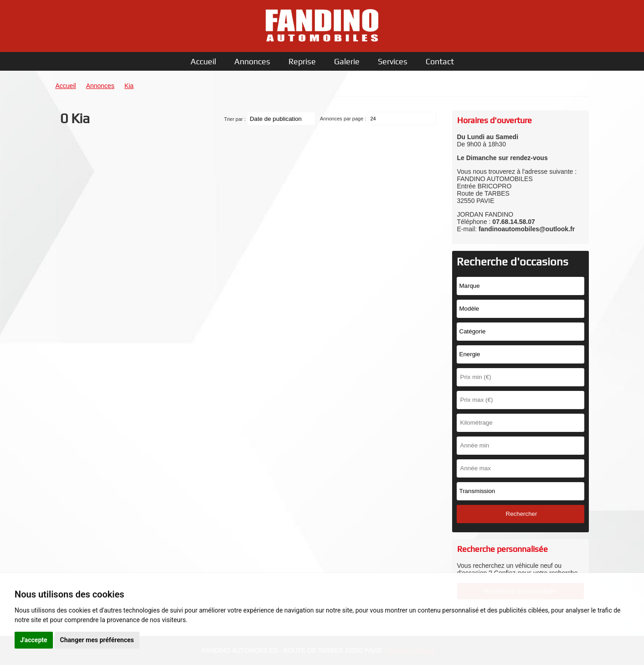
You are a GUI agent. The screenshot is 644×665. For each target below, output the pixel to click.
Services (393, 61)
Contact (440, 61)
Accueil (203, 61)
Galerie (347, 61)
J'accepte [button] (34, 640)
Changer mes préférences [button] (97, 640)
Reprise (302, 61)
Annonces (252, 61)
